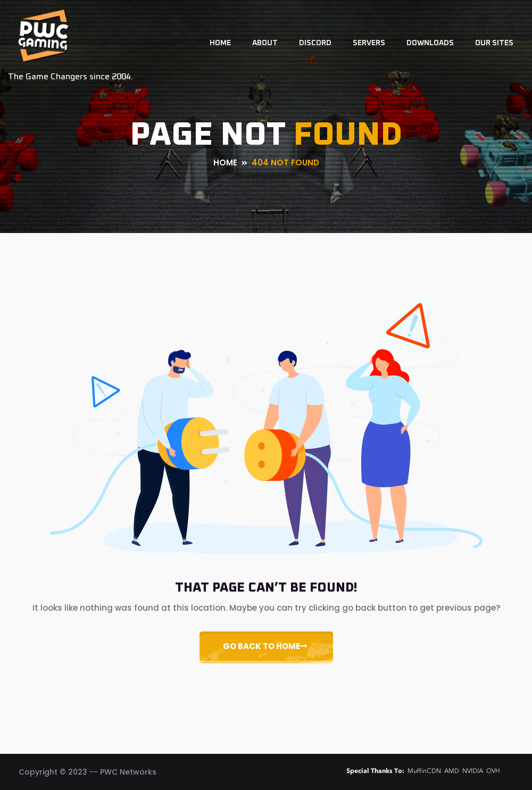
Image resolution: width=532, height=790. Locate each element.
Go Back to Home (265, 646)
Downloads (430, 43)
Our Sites (494, 43)
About (265, 43)
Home (220, 43)
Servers (369, 43)
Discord (315, 43)
